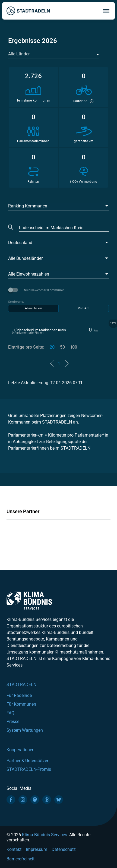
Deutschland (20, 243)
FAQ (10, 713)
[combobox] (54, 54)
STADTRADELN (21, 685)
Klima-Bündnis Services (45, 835)
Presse (13, 722)
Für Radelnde (19, 695)
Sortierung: (16, 302)
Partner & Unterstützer (27, 761)
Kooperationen (20, 750)
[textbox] (53, 54)
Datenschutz (64, 849)
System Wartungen (25, 730)
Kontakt (14, 849)
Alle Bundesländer (25, 258)
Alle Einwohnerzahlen (29, 274)
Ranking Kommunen (28, 206)
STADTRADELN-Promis (29, 769)
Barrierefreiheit (20, 859)
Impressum (37, 849)
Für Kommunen (21, 704)
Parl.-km (84, 308)
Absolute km (34, 308)
